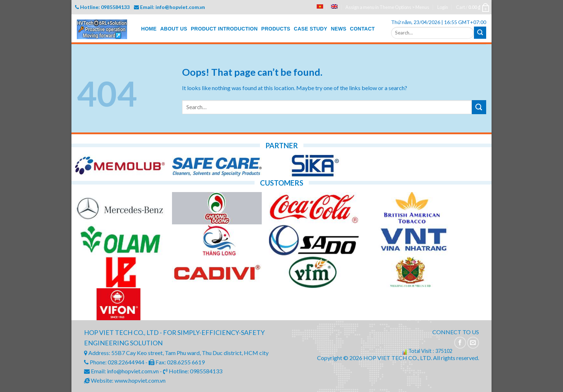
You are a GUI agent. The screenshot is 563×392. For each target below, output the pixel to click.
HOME (149, 29)
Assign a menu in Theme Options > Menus (387, 7)
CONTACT (362, 29)
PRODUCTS (276, 29)
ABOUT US (174, 29)
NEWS (338, 29)
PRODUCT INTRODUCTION (224, 29)
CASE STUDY (310, 29)
